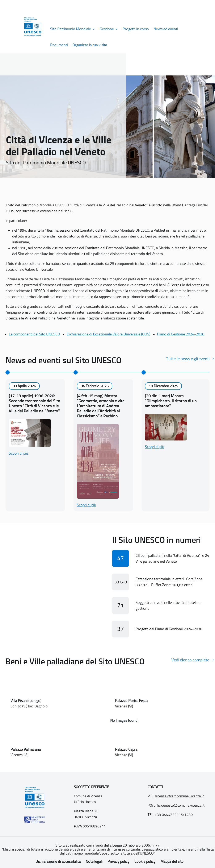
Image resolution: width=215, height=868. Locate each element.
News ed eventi (166, 29)
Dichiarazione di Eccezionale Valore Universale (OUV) (109, 334)
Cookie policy (145, 861)
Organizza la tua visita (90, 45)
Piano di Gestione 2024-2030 (181, 334)
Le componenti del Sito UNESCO (34, 334)
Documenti (59, 45)
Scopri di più (18, 453)
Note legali (94, 861)
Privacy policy (118, 861)
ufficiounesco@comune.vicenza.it (179, 805)
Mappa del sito (172, 861)
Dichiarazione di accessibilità (58, 861)
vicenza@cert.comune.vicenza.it (180, 796)
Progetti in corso (136, 29)
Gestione (107, 29)
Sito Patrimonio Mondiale (71, 29)
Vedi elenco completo (190, 660)
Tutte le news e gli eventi (188, 359)
